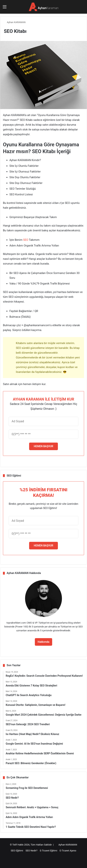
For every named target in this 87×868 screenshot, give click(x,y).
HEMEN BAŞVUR (43, 446)
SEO (26, 240)
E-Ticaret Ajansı (68, 851)
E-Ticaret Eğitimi (48, 851)
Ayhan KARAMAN (15, 22)
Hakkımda (43, 642)
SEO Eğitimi (17, 851)
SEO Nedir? (31, 851)
